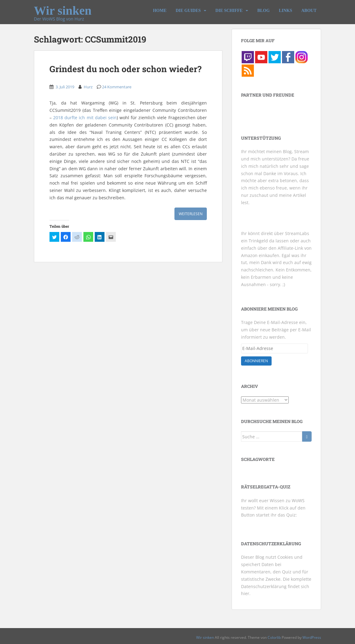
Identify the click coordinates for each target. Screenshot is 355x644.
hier (245, 593)
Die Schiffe (229, 11)
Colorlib (274, 637)
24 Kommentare (117, 87)
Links (286, 11)
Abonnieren (256, 361)
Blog (263, 11)
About (309, 11)
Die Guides (188, 11)
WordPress (312, 637)
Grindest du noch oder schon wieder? (125, 69)
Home (160, 11)
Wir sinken (63, 8)
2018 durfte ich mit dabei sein (85, 118)
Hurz (88, 87)
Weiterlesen (191, 214)
